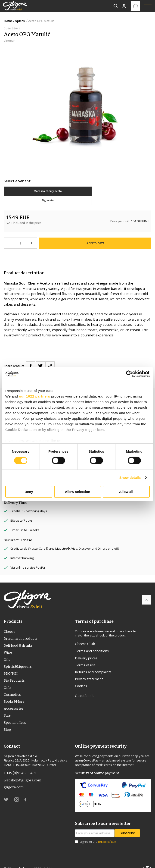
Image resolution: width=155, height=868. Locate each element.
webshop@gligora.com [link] (23, 772)
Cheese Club (85, 635)
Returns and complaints (94, 663)
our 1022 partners (34, 396)
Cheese (10, 622)
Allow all (126, 492)
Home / (9, 21)
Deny (29, 492)
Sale (7, 707)
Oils (7, 651)
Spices (22, 21)
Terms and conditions (93, 642)
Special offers (15, 714)
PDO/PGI (11, 665)
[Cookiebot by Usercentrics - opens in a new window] (129, 374)
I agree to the (98, 834)
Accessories (14, 700)
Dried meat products (21, 629)
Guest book (84, 687)
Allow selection (77, 492)
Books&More (14, 693)
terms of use (107, 834)
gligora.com (14, 779)
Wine (8, 643)
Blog (7, 721)
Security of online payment (98, 765)
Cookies (81, 677)
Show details (130, 478)
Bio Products (14, 672)
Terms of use (86, 656)
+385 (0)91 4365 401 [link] (20, 765)
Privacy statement (90, 670)
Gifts (8, 679)
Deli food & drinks (19, 636)
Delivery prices (87, 649)
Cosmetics (12, 686)
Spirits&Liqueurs (18, 658)
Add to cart (95, 234)
